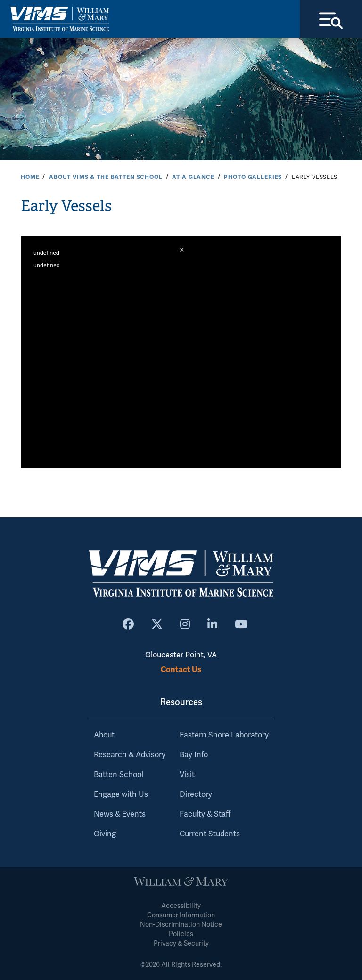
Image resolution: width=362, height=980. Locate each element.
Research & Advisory (130, 755)
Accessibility (181, 906)
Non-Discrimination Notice (181, 925)
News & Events (120, 814)
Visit (187, 775)
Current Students (210, 834)
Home (30, 177)
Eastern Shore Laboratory (224, 735)
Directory (196, 794)
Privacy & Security (181, 944)
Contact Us (181, 669)
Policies (181, 934)
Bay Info (194, 755)
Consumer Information (181, 915)
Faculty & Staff (205, 814)
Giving (105, 834)
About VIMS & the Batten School (106, 177)
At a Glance (193, 177)
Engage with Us (121, 794)
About (104, 735)
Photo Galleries (253, 177)
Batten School (119, 775)
